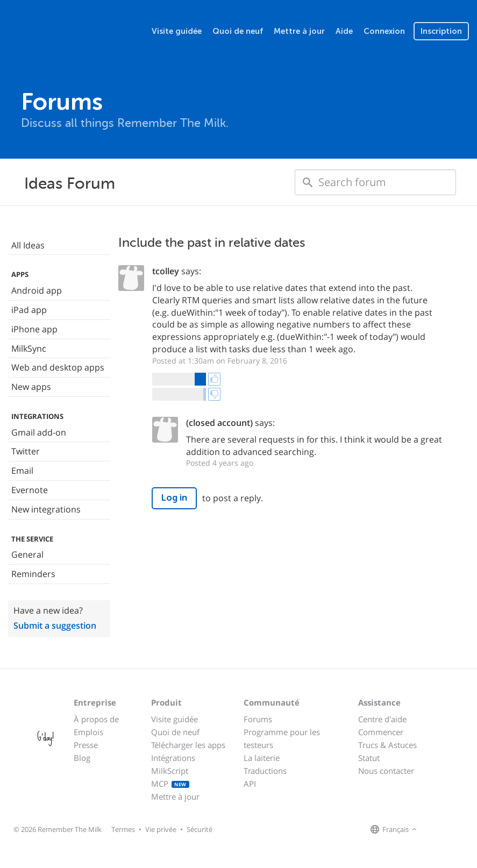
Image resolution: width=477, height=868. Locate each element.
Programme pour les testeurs (282, 738)
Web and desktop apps (58, 367)
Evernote (30, 490)
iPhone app (34, 329)
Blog (82, 758)
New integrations (46, 509)
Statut (369, 758)
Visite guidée (177, 31)
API (250, 784)
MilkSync (29, 348)
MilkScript (170, 771)
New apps (31, 387)
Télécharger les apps (188, 745)
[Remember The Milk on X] (450, 830)
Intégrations (173, 758)
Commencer (381, 732)
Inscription (441, 31)
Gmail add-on (39, 432)
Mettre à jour (299, 31)
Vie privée (161, 829)
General (27, 554)
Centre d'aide (382, 719)
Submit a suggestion (55, 625)
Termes (123, 829)
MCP (170, 784)
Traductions (265, 771)
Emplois (88, 732)
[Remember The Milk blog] (464, 830)
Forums (258, 719)
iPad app (29, 310)
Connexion (384, 31)
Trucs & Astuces (387, 745)
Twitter (26, 451)
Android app (37, 290)
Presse (86, 745)
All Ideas (28, 245)
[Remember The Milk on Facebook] (435, 830)
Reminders (33, 574)
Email (22, 471)
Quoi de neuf (238, 31)
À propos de (96, 719)
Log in (174, 498)
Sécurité (200, 829)
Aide (344, 31)
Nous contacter (386, 771)
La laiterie (262, 758)
